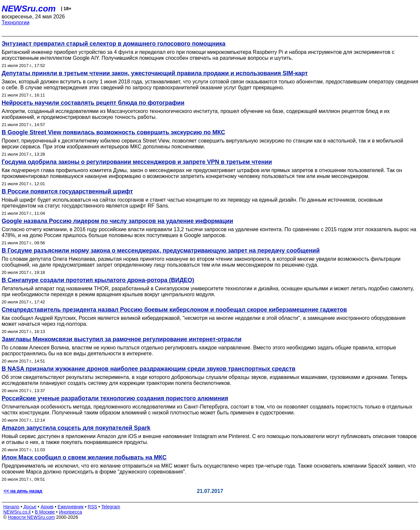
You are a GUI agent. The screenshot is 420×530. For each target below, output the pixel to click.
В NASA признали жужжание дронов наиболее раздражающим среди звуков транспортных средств (148, 369)
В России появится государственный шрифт (67, 191)
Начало (11, 507)
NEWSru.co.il (17, 512)
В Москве (45, 512)
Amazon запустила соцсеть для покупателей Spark (76, 428)
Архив (47, 507)
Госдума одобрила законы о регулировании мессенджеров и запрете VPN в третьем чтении (137, 162)
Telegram (111, 507)
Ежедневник (71, 507)
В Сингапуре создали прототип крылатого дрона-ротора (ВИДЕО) (98, 280)
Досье (30, 507)
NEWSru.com (29, 9)
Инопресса (71, 512)
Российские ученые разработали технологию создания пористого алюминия (115, 398)
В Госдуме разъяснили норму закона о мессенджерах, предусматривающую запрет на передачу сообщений (161, 251)
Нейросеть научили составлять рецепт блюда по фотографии (93, 103)
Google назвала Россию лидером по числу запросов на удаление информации (117, 221)
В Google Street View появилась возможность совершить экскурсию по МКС (113, 132)
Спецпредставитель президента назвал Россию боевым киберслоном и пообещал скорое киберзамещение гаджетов (174, 310)
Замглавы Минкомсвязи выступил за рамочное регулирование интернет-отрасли (122, 339)
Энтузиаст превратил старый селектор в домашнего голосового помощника (114, 44)
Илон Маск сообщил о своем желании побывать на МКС (84, 457)
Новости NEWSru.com (31, 517)
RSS (92, 507)
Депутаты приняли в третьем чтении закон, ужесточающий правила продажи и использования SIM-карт (155, 73)
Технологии (16, 22)
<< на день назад (23, 491)
